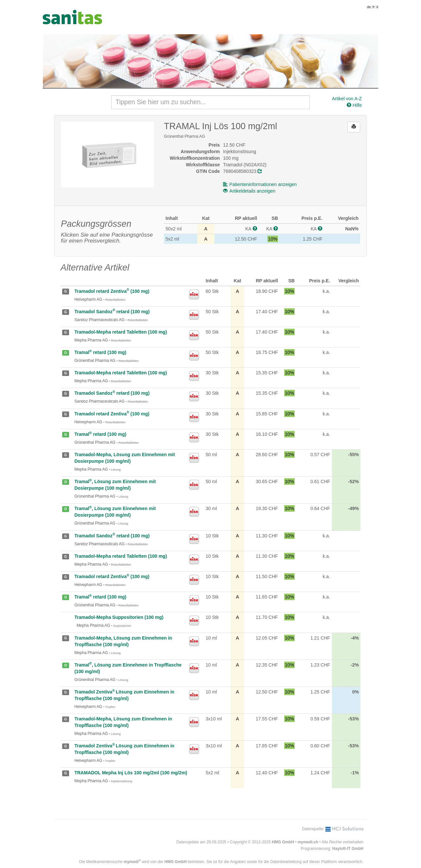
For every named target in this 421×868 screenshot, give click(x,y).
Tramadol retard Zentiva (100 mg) (112, 291)
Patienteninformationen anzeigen (260, 184)
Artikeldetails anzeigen (249, 191)
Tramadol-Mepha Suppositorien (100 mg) (119, 617)
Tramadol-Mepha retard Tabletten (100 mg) (121, 332)
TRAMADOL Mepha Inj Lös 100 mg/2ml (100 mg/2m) (131, 773)
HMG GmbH (283, 842)
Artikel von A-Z (347, 99)
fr (374, 7)
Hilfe (354, 105)
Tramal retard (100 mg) (100, 352)
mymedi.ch (308, 842)
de (369, 7)
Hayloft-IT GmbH (348, 849)
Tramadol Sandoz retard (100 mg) (112, 312)
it (378, 7)
